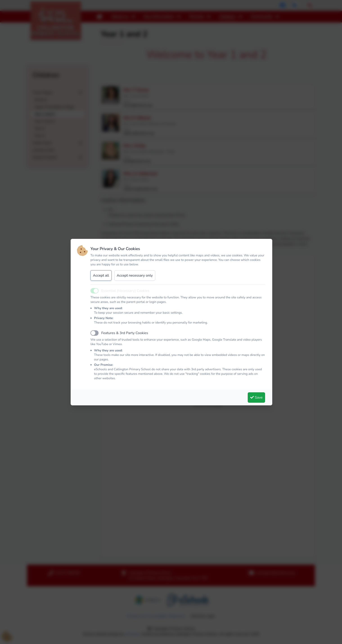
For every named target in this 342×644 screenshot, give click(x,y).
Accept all (101, 275)
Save (256, 398)
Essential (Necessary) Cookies (125, 291)
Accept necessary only (135, 275)
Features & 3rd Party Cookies (125, 333)
